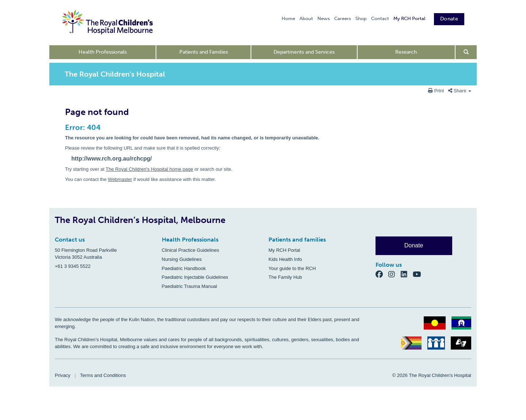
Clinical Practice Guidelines (191, 250)
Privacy (63, 375)
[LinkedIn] (407, 274)
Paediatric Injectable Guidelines (195, 277)
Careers (343, 18)
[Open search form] (466, 52)
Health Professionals (103, 52)
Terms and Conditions (103, 375)
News (324, 18)
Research (406, 52)
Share (460, 91)
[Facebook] (382, 274)
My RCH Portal (409, 18)
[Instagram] (394, 274)
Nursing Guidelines (182, 259)
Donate (449, 19)
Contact (380, 18)
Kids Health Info (285, 259)
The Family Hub (285, 277)
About (306, 18)
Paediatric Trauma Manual (190, 286)
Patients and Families (204, 52)
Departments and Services (304, 52)
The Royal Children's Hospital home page (149, 169)
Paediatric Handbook (184, 268)
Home (288, 18)
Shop (361, 18)
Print (437, 91)
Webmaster (120, 179)
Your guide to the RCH (292, 268)
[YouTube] (419, 274)
